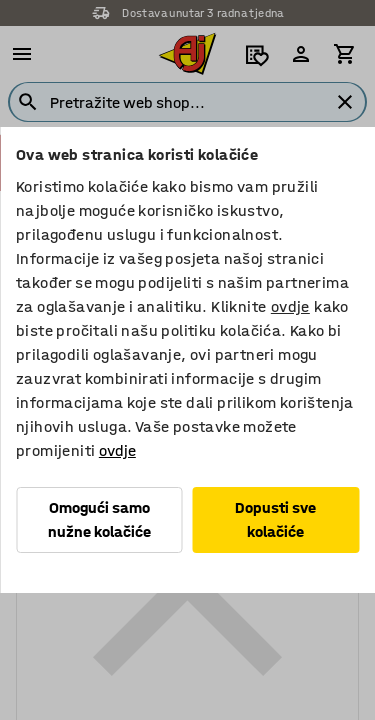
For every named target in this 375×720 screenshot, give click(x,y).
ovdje (290, 306)
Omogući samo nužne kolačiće (99, 519)
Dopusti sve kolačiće (275, 519)
